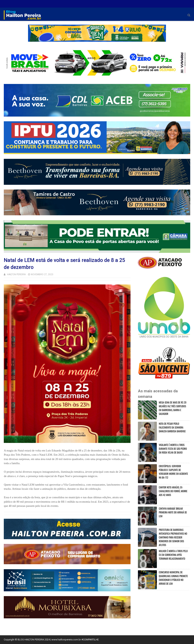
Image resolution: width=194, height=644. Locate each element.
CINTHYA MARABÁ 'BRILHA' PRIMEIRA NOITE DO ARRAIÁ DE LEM (173, 512)
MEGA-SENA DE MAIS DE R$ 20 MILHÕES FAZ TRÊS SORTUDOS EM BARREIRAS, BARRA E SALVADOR (172, 408)
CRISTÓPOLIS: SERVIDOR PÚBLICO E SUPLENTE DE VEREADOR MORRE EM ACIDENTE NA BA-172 (173, 472)
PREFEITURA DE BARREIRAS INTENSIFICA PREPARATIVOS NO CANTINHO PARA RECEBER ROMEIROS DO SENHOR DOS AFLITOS (173, 537)
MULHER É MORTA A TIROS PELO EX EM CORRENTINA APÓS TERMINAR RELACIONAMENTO (173, 555)
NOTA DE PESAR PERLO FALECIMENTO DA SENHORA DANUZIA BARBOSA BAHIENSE (172, 427)
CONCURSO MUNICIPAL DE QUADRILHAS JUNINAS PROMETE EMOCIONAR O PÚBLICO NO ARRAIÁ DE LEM (173, 578)
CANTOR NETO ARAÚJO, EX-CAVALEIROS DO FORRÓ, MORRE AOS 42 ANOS (173, 491)
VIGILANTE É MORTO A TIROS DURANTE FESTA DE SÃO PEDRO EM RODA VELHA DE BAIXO (173, 449)
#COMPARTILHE (90, 640)
